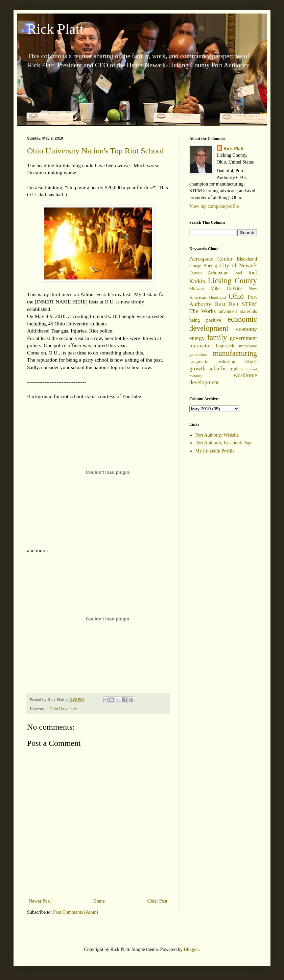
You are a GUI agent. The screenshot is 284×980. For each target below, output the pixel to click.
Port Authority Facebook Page (224, 443)
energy (197, 338)
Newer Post (40, 901)
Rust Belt (227, 304)
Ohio (236, 296)
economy (246, 329)
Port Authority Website (217, 435)
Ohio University (63, 709)
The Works (203, 311)
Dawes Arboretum (209, 273)
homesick (225, 346)
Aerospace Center (211, 259)
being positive (205, 320)
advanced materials (238, 311)
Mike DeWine (227, 288)
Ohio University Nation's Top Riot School (95, 151)
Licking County (232, 281)
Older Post (158, 901)
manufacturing (235, 353)
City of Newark (238, 265)
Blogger (191, 949)
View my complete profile (214, 206)
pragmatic (199, 362)
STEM (249, 304)
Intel (238, 273)
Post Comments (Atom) (76, 912)
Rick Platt (55, 29)
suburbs (217, 369)
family (217, 337)
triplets (236, 369)
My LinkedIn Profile (215, 451)
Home (99, 901)
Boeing (210, 266)
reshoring (226, 362)
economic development (223, 324)
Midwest (197, 289)
